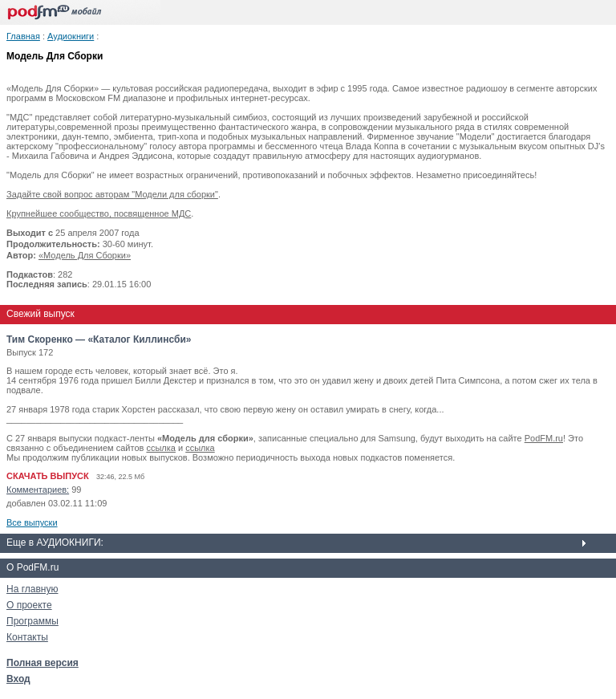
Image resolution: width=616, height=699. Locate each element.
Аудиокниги (71, 36)
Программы (32, 621)
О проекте (29, 605)
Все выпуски (32, 522)
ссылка (161, 448)
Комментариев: (38, 490)
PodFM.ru (544, 438)
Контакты (27, 637)
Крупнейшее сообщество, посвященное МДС (99, 213)
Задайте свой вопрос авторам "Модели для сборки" (112, 194)
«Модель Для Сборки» (85, 255)
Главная (23, 36)
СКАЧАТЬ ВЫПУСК (48, 476)
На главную (32, 589)
